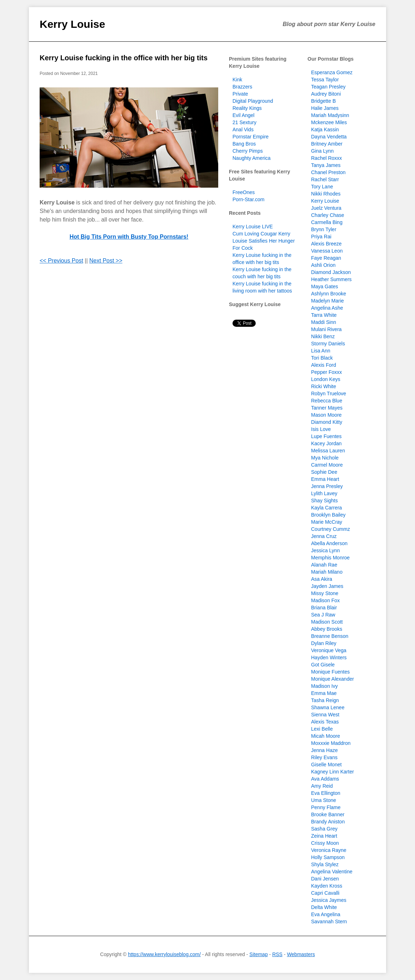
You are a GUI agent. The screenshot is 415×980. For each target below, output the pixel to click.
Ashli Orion (323, 265)
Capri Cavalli (325, 893)
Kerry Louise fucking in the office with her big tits (124, 58)
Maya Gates (324, 286)
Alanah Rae (324, 565)
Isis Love (321, 429)
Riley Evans (324, 757)
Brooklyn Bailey (328, 515)
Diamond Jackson (331, 272)
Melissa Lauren (328, 451)
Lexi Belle (322, 729)
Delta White (324, 907)
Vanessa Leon (327, 251)
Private (240, 94)
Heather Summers (331, 279)
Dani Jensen (325, 879)
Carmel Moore (327, 465)
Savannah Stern (329, 921)
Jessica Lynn (325, 550)
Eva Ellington (326, 793)
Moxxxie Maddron (331, 743)
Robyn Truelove (329, 393)
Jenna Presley (327, 486)
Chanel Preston (328, 172)
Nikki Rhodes (326, 194)
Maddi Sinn (324, 322)
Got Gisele (323, 665)
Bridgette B (323, 101)
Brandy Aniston (328, 822)
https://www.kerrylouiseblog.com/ (164, 954)
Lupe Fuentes (326, 436)
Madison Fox (325, 600)
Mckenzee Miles (329, 122)
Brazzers (242, 87)
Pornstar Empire (251, 137)
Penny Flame (326, 807)
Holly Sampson (328, 857)
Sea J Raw (323, 615)
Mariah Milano (327, 572)
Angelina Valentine (332, 872)
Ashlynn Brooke (329, 294)
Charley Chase (328, 215)
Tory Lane (322, 187)
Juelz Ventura (326, 208)
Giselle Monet (326, 765)
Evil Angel (243, 115)
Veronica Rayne (329, 850)
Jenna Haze (324, 750)
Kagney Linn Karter (332, 772)
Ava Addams (325, 779)
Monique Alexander (332, 679)
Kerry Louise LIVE (253, 227)
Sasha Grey (324, 829)
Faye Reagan (326, 258)
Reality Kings (247, 108)
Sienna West (325, 715)
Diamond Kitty (327, 422)
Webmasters (301, 954)
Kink (237, 80)
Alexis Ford (324, 365)
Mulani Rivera (326, 329)
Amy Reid (322, 786)
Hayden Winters (329, 657)
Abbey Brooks (327, 629)
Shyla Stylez (325, 864)
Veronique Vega (329, 650)
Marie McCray (327, 522)
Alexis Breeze (326, 244)
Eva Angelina (326, 914)
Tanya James (326, 165)
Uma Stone (324, 800)
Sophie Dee (324, 472)
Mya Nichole (325, 458)
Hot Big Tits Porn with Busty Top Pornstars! (129, 237)
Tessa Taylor (325, 80)
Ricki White (324, 386)
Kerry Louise (72, 24)
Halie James (325, 108)
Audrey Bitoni (326, 94)
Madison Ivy (324, 686)
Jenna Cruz (324, 536)
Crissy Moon (325, 843)
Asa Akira (322, 579)
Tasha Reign (325, 700)
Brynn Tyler (324, 229)
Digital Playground (253, 101)
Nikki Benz (323, 336)
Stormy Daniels (328, 344)
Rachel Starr (325, 179)
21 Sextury (244, 122)
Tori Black (322, 358)
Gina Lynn (322, 151)
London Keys (326, 379)
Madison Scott (327, 622)
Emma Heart (325, 479)
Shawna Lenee (328, 707)
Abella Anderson (329, 543)
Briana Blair (324, 608)
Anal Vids (243, 130)
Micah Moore (326, 736)
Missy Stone (325, 593)
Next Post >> (106, 261)
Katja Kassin (325, 130)
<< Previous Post (61, 261)
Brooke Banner (328, 814)
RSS (277, 954)
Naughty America (252, 158)
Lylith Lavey (324, 493)
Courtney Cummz (331, 529)
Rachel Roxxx (326, 158)
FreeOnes (244, 192)
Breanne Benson (330, 636)
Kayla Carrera (326, 508)
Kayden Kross (327, 886)
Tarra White (324, 315)
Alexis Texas (325, 722)
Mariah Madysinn (330, 115)
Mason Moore (326, 415)
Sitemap (258, 954)
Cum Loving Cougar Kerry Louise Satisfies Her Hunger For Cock (264, 241)
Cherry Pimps (248, 151)
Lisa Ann (321, 351)
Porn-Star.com (248, 199)
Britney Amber (327, 144)
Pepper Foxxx (326, 372)
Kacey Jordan (326, 443)
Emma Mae (324, 693)
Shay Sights (324, 501)
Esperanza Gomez (332, 72)
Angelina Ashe (327, 308)
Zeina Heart (324, 836)
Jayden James (327, 586)
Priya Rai (321, 237)
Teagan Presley (328, 87)
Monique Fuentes (330, 672)
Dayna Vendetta (329, 137)
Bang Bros (244, 144)
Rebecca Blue (327, 401)
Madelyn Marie (327, 301)
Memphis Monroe (330, 558)
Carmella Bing (327, 222)
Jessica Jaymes (329, 900)
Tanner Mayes (327, 408)
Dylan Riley (324, 643)
